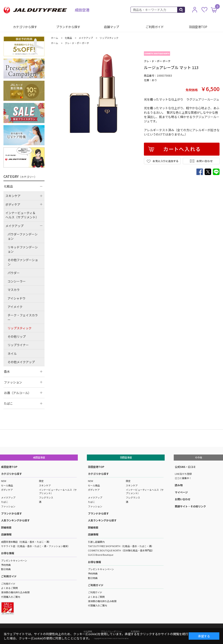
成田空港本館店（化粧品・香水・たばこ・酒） (26, 542)
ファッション (8, 506)
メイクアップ (8, 497)
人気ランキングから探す (15, 520)
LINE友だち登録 (183, 474)
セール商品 (7, 485)
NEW (4, 481)
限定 (41, 481)
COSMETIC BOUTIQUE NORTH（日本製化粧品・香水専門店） (121, 550)
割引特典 (6, 569)
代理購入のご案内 (11, 597)
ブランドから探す (68, 27)
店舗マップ (111, 27)
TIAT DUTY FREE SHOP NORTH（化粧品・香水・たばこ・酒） (121, 546)
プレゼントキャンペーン (14, 560)
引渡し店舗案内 (96, 542)
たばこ (5, 502)
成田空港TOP (9, 467)
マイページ (181, 492)
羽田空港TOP (198, 27)
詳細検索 (6, 527)
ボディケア (7, 490)
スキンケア (45, 485)
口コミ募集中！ (183, 478)
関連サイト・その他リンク (190, 506)
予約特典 (6, 565)
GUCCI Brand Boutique (101, 555)
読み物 (179, 485)
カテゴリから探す (25, 27)
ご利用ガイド (155, 27)
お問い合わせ (183, 499)
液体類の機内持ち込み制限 (15, 592)
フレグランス (46, 497)
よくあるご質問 (9, 588)
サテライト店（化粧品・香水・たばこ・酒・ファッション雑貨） (36, 546)
